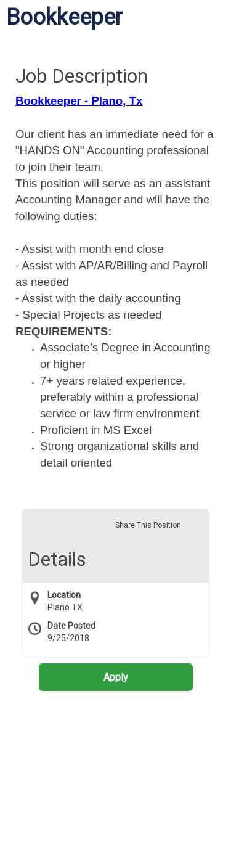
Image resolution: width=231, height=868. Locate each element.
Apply (116, 677)
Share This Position (148, 525)
